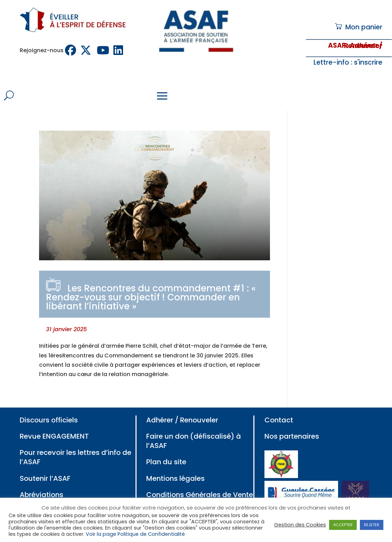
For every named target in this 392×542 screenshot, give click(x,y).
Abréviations (41, 495)
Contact (279, 420)
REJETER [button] (372, 525)
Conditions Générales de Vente (200, 495)
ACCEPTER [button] (343, 525)
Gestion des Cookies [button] (300, 525)
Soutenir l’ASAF (45, 478)
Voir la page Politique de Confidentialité (135, 534)
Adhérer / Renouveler (182, 420)
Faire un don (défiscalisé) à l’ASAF (194, 441)
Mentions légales (175, 478)
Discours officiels (49, 420)
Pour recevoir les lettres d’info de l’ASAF (76, 457)
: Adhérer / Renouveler (363, 46)
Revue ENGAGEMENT (54, 436)
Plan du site (166, 462)
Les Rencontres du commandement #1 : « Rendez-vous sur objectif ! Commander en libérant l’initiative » (151, 297)
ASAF (337, 45)
